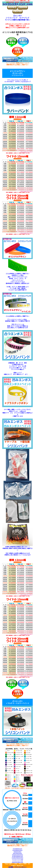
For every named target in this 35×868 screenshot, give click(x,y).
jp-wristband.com (17, 849)
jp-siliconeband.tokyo (17, 858)
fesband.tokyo (17, 852)
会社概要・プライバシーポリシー (17, 867)
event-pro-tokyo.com (17, 862)
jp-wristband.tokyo (17, 850)
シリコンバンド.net (17, 861)
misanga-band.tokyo (17, 855)
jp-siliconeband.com (17, 856)
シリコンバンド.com (17, 859)
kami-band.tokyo (17, 853)
